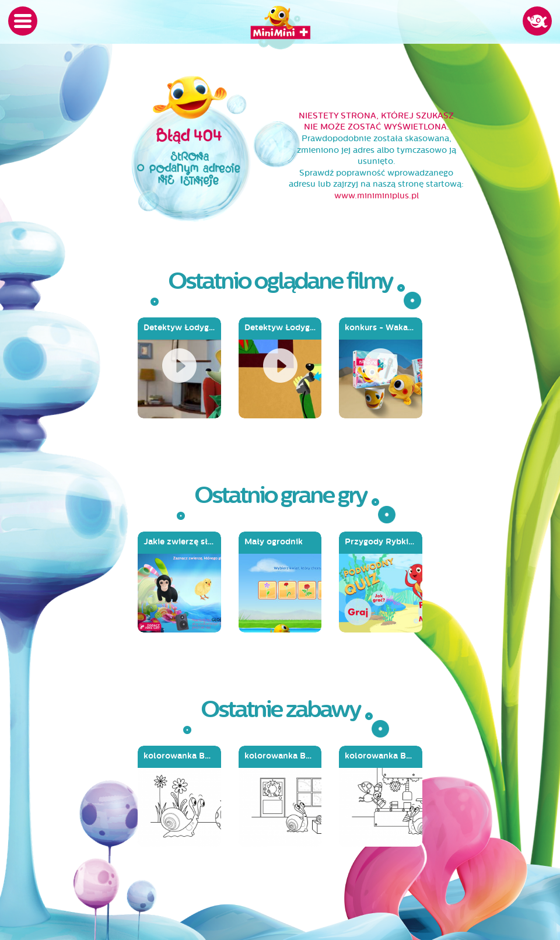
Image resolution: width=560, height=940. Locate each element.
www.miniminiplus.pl (377, 196)
